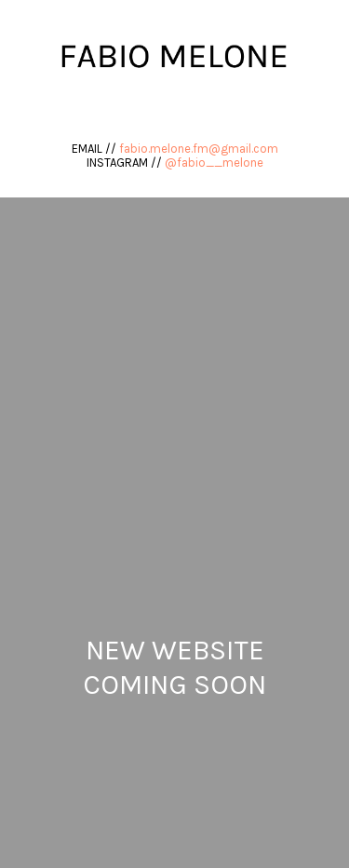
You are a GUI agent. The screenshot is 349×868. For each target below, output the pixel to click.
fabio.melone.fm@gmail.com (199, 149)
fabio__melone (220, 163)
